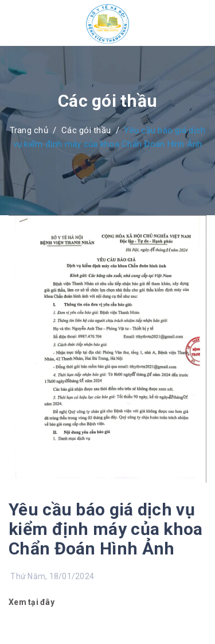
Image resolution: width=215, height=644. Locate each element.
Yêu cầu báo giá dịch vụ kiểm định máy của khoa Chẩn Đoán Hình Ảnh (106, 529)
